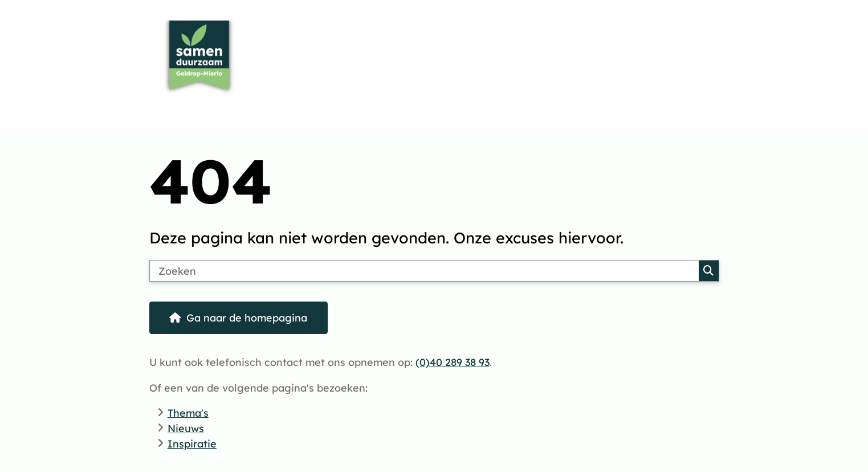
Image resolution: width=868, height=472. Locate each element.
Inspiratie (192, 443)
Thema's (188, 413)
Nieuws (186, 428)
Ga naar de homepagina (247, 318)
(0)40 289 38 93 (453, 362)
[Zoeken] (424, 271)
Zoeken (708, 271)
